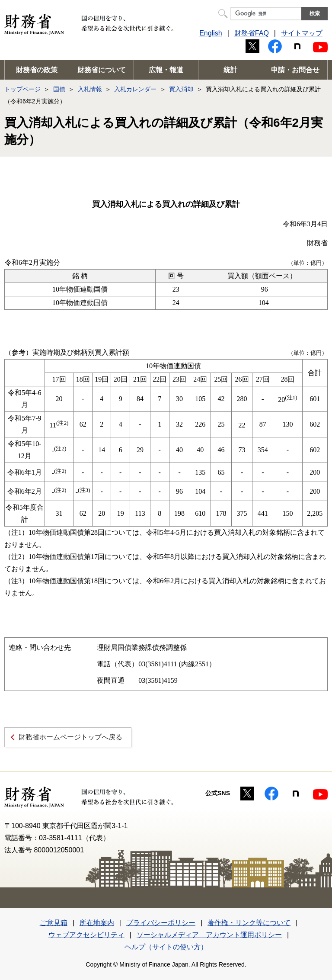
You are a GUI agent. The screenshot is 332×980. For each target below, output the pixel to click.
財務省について (102, 70)
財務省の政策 (37, 70)
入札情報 (90, 89)
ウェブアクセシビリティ (86, 935)
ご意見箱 (54, 923)
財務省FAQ (252, 33)
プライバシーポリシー (161, 923)
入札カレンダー (135, 89)
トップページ (22, 89)
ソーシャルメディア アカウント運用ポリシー (209, 935)
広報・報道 (166, 70)
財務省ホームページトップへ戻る (70, 737)
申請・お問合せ (295, 70)
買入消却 (181, 89)
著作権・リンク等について (249, 923)
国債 (59, 89)
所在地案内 (97, 923)
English (211, 33)
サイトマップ (302, 33)
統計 (230, 70)
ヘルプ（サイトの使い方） (166, 947)
